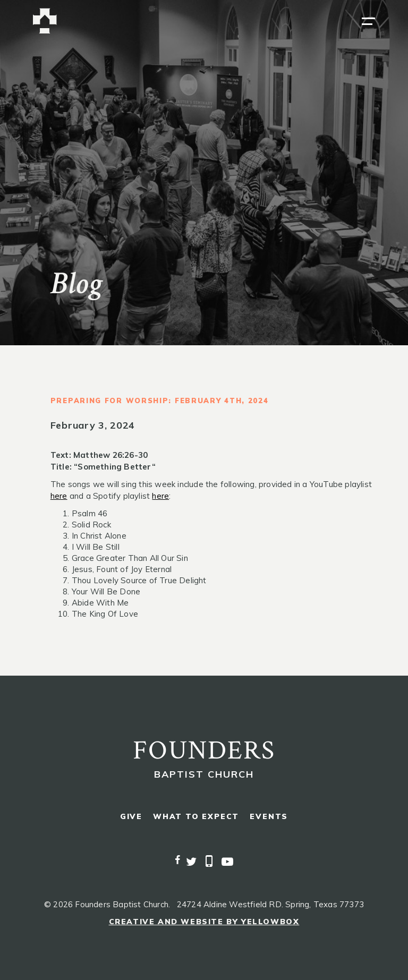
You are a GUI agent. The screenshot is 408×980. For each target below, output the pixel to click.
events (269, 817)
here (59, 496)
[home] (45, 21)
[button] (368, 21)
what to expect (196, 817)
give (131, 817)
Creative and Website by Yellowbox (204, 922)
